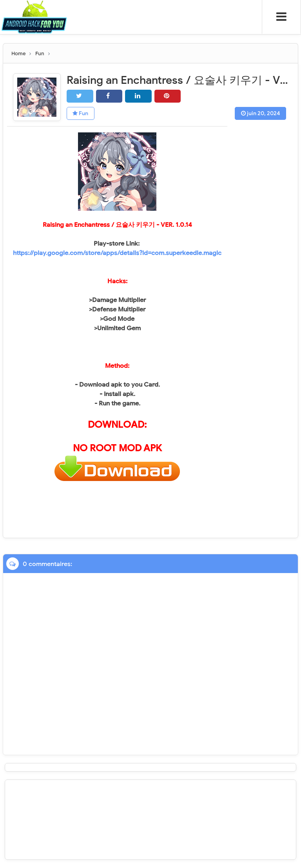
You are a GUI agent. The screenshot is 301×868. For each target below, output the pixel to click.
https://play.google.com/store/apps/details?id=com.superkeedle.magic (117, 253)
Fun (81, 113)
